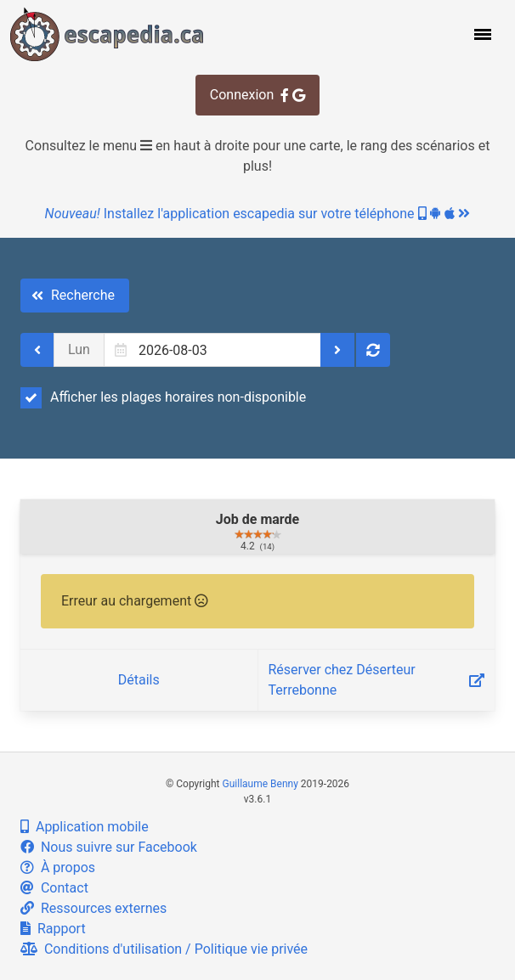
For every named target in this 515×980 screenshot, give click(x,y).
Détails (139, 680)
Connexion (257, 95)
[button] (481, 34)
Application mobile (85, 827)
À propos (58, 867)
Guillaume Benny (260, 784)
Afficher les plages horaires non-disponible (163, 397)
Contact (54, 888)
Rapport (53, 929)
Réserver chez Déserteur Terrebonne (377, 680)
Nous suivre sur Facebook (109, 847)
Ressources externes (93, 908)
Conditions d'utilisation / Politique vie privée (164, 949)
